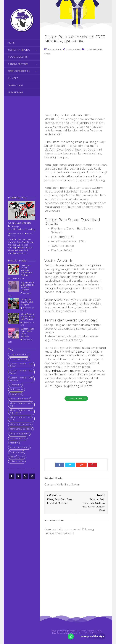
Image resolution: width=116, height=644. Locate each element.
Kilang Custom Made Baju (21, 404)
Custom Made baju (19, 359)
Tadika (13, 457)
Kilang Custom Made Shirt (21, 418)
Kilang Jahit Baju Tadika (21, 429)
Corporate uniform (19, 354)
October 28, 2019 (16, 234)
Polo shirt (14, 443)
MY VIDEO (13, 78)
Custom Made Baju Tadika (21, 372)
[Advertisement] (22, 146)
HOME (11, 43)
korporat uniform (18, 438)
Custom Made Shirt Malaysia (21, 379)
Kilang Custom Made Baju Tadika (21, 411)
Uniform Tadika (17, 461)
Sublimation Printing (19, 447)
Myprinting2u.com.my (59, 371)
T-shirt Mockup (17, 452)
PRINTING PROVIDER (18, 64)
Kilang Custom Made (20, 399)
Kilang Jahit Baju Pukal (20, 424)
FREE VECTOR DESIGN (19, 71)
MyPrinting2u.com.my (77, 352)
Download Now (76, 398)
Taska (22, 457)
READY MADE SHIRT (18, 57)
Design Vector (16, 389)
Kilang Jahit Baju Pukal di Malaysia (27, 302)
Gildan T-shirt (16, 394)
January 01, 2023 (73, 49)
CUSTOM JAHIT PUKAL (19, 50)
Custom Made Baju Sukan (21, 365)
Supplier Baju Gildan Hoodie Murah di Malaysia (28, 286)
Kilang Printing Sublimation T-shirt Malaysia (28, 316)
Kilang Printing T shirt (19, 433)
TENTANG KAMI (15, 85)
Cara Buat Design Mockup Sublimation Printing (26, 270)
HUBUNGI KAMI (16, 92)
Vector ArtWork (55, 300)
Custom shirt (15, 385)
